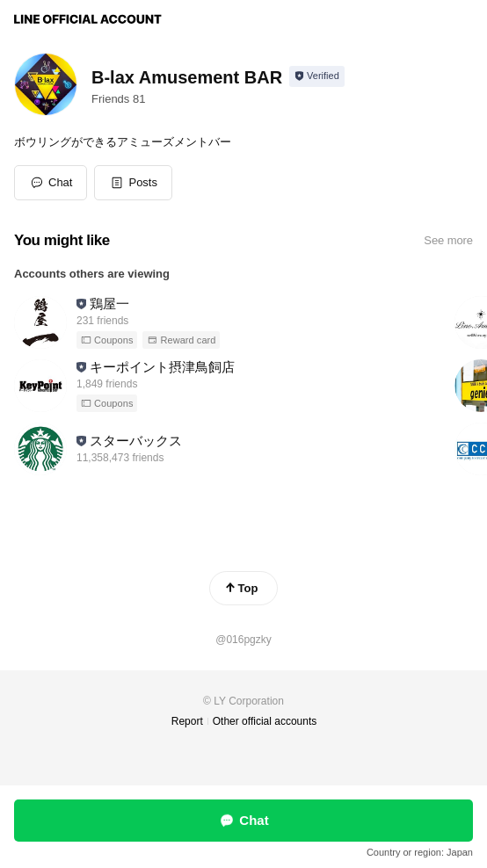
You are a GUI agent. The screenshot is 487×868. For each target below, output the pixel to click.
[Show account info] (317, 76)
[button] (133, 183)
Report (187, 721)
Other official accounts (265, 721)
